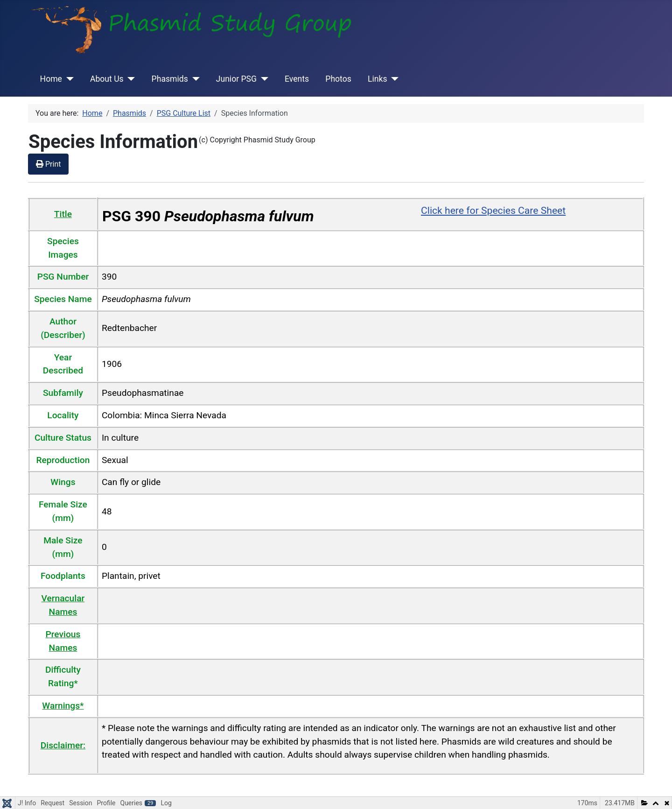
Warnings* (63, 706)
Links (377, 79)
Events (297, 79)
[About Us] (129, 79)
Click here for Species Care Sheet (493, 210)
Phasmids (170, 79)
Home (51, 79)
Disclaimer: (63, 745)
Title (63, 214)
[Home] (68, 79)
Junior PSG (236, 79)
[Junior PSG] (262, 79)
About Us (107, 79)
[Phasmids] (194, 79)
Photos (338, 79)
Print (48, 164)
